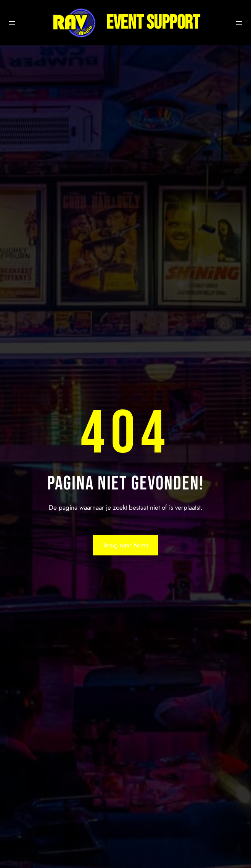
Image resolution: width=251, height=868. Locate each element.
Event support (153, 23)
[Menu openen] (12, 23)
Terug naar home (126, 545)
